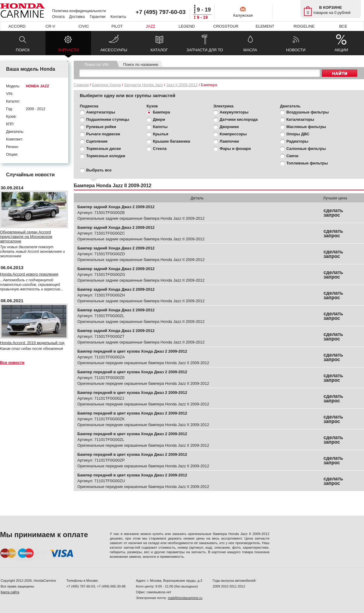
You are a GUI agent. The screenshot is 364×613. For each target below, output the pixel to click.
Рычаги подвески (103, 134)
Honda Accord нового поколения (29, 274)
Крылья (161, 134)
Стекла (160, 149)
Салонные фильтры (306, 149)
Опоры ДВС (298, 134)
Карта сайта (10, 592)
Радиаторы (297, 141)
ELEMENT (265, 26)
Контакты (118, 17)
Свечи (292, 156)
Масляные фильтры (306, 127)
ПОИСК (23, 50)
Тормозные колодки (106, 156)
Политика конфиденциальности (79, 11)
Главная (81, 85)
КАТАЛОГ (159, 50)
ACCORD (17, 26)
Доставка (77, 17)
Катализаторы (300, 119)
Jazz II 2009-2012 (182, 85)
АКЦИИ (341, 50)
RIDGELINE (304, 26)
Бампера (161, 112)
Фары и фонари (235, 149)
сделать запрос (333, 213)
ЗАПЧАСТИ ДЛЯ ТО (205, 50)
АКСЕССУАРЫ (114, 50)
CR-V (50, 26)
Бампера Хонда (106, 85)
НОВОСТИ (296, 50)
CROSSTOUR (226, 26)
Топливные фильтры (307, 163)
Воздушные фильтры (308, 112)
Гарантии (98, 17)
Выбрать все (99, 170)
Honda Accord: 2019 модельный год (32, 343)
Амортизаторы (101, 112)
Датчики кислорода (239, 119)
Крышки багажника (172, 141)
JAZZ (150, 26)
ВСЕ (343, 26)
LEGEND (187, 26)
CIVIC (84, 26)
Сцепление (97, 141)
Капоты (160, 127)
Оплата (58, 17)
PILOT (117, 26)
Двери (159, 119)
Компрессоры (233, 134)
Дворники (229, 127)
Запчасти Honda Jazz (143, 85)
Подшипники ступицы (108, 119)
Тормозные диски (103, 149)
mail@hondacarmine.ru (185, 598)
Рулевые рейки (101, 127)
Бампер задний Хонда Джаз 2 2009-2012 (116, 207)
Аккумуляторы (234, 112)
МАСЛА (250, 50)
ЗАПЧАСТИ (68, 51)
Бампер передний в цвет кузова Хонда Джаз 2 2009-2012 (132, 351)
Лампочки (229, 141)
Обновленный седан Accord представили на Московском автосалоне (26, 237)
